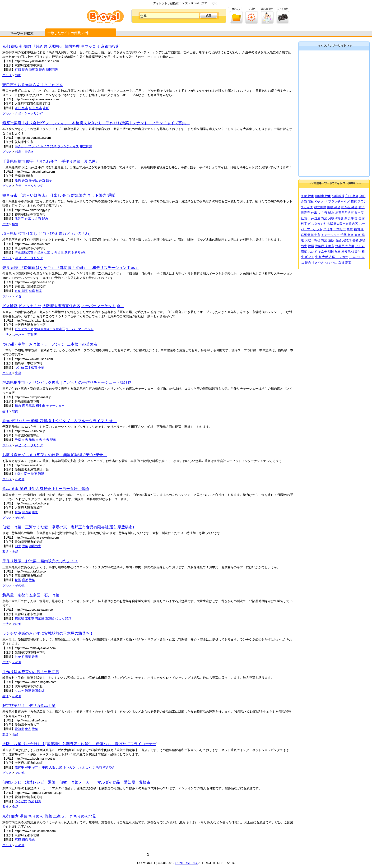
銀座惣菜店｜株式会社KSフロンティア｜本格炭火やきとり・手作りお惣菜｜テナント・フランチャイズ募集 (96, 123)
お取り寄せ (22, 474)
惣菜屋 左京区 (45, 618)
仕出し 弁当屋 (54, 252)
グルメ (7, 75)
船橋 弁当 (21, 180)
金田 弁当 (35, 108)
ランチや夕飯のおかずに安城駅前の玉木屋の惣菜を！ (48, 633)
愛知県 (19, 729)
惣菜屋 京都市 (24, 618)
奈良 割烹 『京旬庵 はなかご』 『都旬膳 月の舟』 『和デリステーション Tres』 (71, 268)
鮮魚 (45, 219)
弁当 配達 (50, 440)
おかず (19, 657)
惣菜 (34, 474)
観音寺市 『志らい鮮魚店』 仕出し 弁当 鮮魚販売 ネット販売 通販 (59, 195)
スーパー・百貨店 (24, 335)
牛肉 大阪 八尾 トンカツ (59, 767)
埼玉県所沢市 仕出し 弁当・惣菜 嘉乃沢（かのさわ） (48, 233)
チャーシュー (55, 406)
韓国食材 (38, 691)
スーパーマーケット (80, 329)
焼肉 (18, 75)
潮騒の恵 (35, 546)
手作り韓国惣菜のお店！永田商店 (31, 672)
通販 (41, 474)
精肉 (15, 411)
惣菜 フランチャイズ (65, 146)
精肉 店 (20, 406)
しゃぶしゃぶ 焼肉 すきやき (95, 767)
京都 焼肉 (21, 70)
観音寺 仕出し (24, 219)
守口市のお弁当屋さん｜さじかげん (33, 85)
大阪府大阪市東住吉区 (50, 329)
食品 (18, 512)
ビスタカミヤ (24, 329)
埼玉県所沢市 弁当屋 (29, 252)
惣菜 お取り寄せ (76, 252)
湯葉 (32, 839)
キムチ (19, 691)
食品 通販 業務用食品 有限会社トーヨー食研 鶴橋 (46, 489)
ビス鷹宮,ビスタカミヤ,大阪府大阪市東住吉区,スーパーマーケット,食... (63, 306)
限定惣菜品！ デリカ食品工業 (29, 706)
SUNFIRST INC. (186, 863)
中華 (41, 367)
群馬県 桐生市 (35, 406)
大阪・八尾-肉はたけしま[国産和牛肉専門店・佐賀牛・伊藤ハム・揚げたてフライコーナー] (80, 744)
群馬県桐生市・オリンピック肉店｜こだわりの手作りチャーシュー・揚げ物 (67, 382)
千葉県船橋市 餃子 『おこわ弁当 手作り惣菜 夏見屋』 (51, 161)
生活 (5, 224)
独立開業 (86, 146)
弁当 (38, 219)
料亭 (39, 291)
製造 (5, 552)
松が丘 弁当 (37, 180)
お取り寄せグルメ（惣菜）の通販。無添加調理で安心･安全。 (55, 455)
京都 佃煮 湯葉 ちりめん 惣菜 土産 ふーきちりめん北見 (49, 816)
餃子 (49, 180)
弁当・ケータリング (29, 113)
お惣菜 (26, 512)
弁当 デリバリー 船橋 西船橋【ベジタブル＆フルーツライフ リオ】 (60, 421)
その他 (20, 479)
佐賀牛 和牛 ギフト (28, 767)
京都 (18, 839)
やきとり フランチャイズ (32, 146)
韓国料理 (52, 70)
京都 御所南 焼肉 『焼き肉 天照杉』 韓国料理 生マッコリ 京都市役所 (61, 46)
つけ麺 (19, 367)
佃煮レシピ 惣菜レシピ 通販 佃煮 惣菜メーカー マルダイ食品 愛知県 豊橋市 (76, 782)
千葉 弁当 (21, 440)
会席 (32, 291)
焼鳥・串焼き (24, 152)
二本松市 (31, 367)
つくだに (21, 801)
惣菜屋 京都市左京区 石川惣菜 (31, 595)
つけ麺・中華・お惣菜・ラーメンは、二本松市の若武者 (50, 344)
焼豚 (18, 580)
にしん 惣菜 (63, 618)
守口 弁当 (21, 108)
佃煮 (18, 546)
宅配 (46, 108)
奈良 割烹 (21, 291)
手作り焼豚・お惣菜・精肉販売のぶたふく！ (40, 561)
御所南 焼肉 (37, 70)
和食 (18, 296)
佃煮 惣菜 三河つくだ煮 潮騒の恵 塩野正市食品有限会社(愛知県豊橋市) (68, 527)
